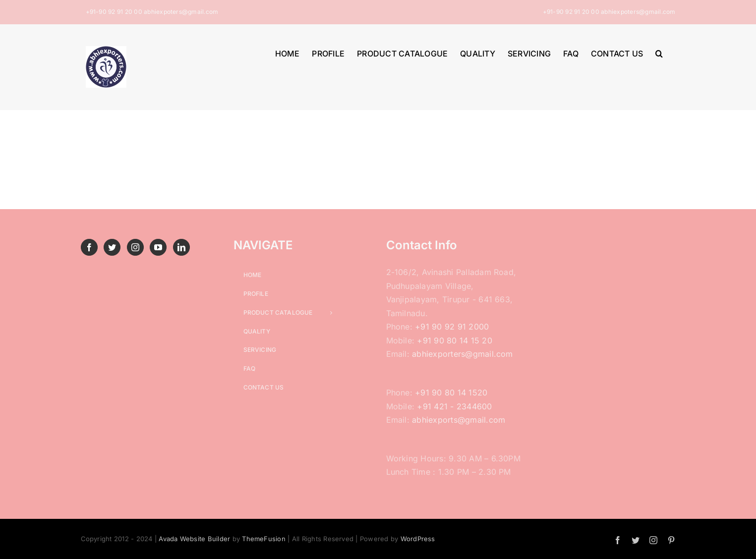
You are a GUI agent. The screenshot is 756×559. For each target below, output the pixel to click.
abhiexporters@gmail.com (463, 354)
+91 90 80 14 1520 (451, 392)
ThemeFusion (264, 539)
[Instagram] (135, 247)
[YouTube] (158, 247)
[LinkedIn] (181, 247)
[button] (659, 53)
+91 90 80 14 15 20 (454, 340)
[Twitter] (112, 247)
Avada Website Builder (194, 539)
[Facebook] (89, 247)
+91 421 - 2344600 (454, 406)
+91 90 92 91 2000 (452, 327)
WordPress (418, 539)
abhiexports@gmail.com (459, 420)
